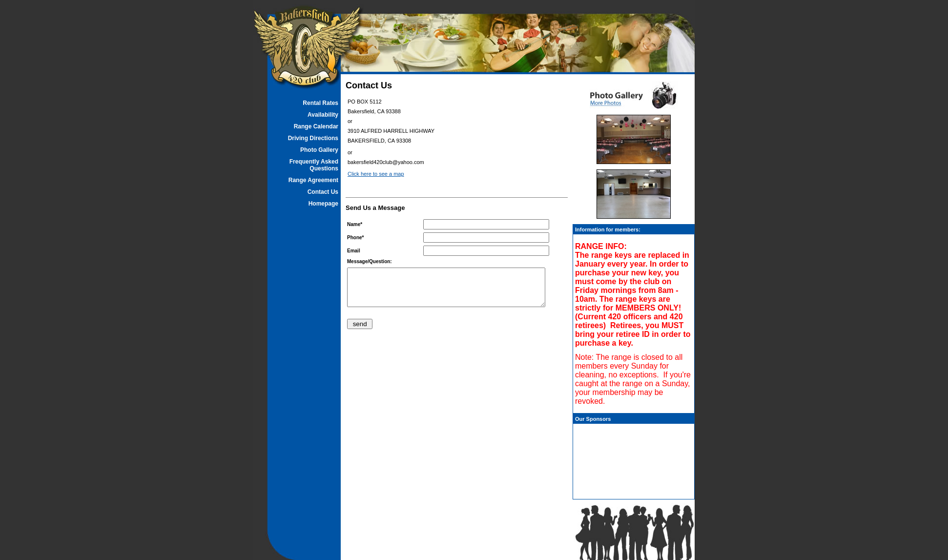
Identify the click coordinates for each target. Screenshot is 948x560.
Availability (323, 115)
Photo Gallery (319, 150)
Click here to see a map (376, 174)
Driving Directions (313, 138)
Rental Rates (320, 103)
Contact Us (323, 192)
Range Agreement (313, 180)
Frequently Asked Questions (314, 165)
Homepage (323, 204)
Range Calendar (316, 126)
